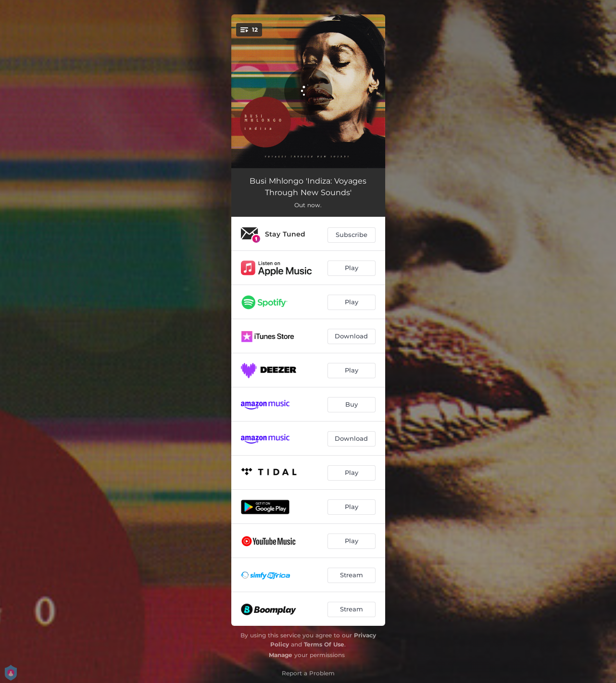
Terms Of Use (324, 644)
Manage (281, 655)
